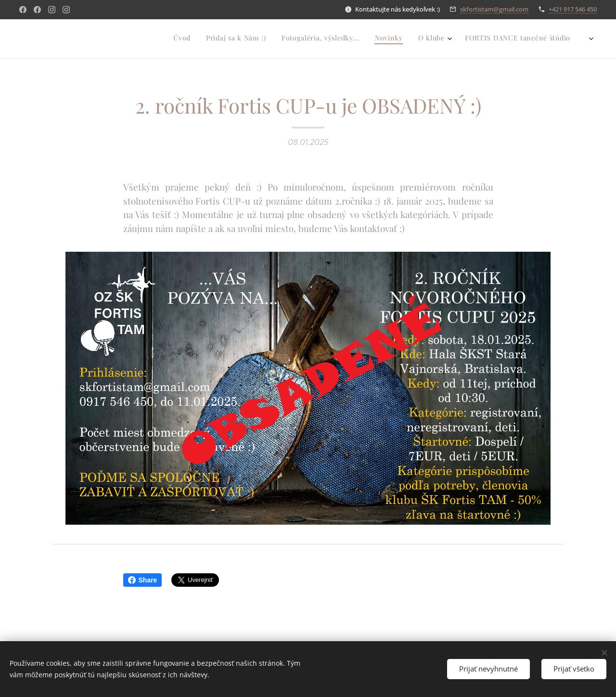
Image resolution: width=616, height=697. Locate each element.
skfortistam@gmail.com (494, 9)
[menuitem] (441, 39)
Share (143, 580)
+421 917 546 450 (573, 9)
